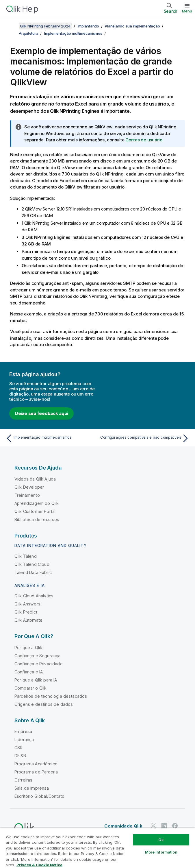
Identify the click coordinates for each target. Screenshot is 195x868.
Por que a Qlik (28, 648)
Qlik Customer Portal (35, 511)
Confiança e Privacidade (39, 664)
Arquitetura (28, 33)
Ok (161, 840)
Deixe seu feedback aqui (41, 413)
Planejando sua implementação (132, 26)
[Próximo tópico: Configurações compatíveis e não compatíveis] (145, 438)
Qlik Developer (29, 487)
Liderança (24, 739)
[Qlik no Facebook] (175, 826)
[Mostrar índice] (12, 26)
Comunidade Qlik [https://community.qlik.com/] (123, 826)
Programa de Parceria (36, 772)
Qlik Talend (26, 556)
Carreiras (23, 780)
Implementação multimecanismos (73, 33)
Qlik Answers (27, 604)
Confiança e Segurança (37, 656)
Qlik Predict (26, 612)
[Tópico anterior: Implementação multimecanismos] (50, 438)
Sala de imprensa (32, 788)
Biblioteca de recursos (37, 519)
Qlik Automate (28, 620)
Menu (187, 11)
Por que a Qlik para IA (36, 680)
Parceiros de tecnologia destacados (51, 696)
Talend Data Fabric (33, 572)
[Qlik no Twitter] (153, 826)
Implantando (88, 26)
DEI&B (20, 756)
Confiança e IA (29, 672)
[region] (97, 848)
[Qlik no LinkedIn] (164, 826)
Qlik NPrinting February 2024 (45, 26)
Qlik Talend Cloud (32, 564)
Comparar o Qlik (30, 688)
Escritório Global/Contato (39, 796)
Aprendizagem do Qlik (37, 503)
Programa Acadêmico (36, 764)
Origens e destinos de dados (44, 704)
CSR (18, 748)
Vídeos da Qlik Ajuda (35, 479)
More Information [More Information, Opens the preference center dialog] (161, 852)
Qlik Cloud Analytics (34, 596)
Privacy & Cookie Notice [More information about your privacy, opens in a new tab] (39, 865)
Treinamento (27, 495)
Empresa (23, 731)
